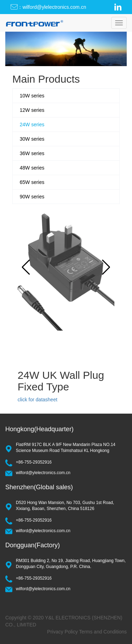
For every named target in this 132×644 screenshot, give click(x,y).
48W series (32, 168)
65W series (32, 182)
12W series (32, 110)
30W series (32, 139)
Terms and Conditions (103, 632)
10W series (32, 96)
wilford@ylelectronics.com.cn (43, 473)
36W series (32, 153)
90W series (32, 197)
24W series (32, 125)
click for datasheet (37, 400)
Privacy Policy (62, 632)
